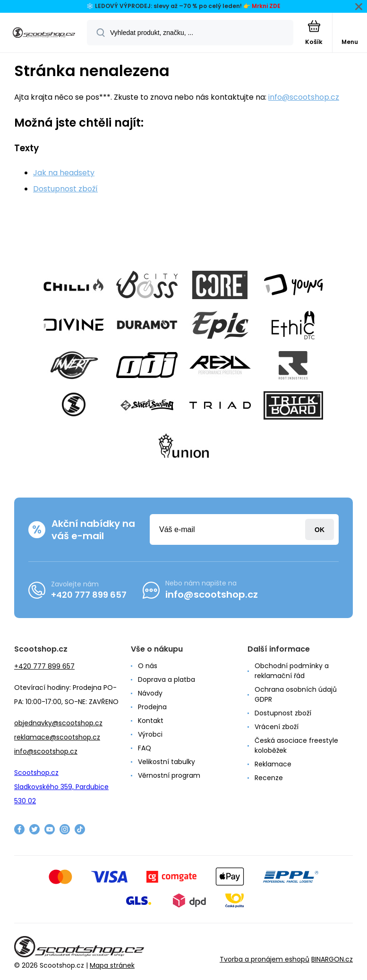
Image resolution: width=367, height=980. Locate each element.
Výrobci (150, 734)
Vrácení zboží (277, 727)
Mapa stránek (112, 965)
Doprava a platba (166, 679)
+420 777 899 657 (89, 595)
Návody (150, 693)
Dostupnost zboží (65, 189)
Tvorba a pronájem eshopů (265, 959)
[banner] (44, 33)
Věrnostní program (169, 775)
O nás (148, 666)
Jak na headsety (64, 173)
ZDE (275, 6)
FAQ (145, 748)
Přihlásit (320, 529)
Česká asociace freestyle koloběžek (296, 745)
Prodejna (152, 707)
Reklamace (273, 764)
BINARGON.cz (332, 959)
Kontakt (151, 721)
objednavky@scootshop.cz (58, 723)
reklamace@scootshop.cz (57, 737)
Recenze (269, 778)
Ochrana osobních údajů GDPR (296, 694)
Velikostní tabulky (166, 762)
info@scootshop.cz (304, 97)
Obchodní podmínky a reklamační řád (292, 671)
